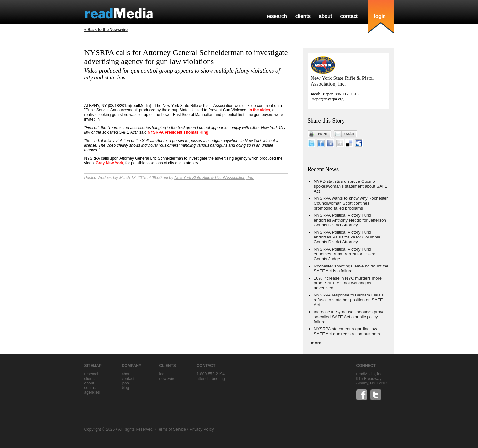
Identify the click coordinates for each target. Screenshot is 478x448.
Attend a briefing (211, 379)
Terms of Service (172, 429)
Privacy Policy (202, 429)
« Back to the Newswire (106, 30)
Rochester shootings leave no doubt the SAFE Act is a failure (351, 268)
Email (345, 134)
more (316, 343)
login (380, 16)
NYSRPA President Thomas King (178, 132)
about (325, 16)
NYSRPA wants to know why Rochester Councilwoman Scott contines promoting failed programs (351, 203)
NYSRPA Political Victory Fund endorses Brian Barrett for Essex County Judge (344, 254)
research (277, 16)
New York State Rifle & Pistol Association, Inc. (214, 178)
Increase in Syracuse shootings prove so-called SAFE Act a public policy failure (349, 317)
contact (349, 16)
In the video (259, 110)
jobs (125, 383)
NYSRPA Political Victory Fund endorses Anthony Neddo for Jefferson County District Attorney (350, 220)
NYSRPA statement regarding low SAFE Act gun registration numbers (347, 331)
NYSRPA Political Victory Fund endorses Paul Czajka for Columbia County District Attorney (347, 237)
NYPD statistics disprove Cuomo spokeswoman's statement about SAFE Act (351, 186)
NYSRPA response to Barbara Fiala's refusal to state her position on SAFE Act (349, 300)
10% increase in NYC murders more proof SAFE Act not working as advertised (348, 283)
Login (163, 374)
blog (126, 388)
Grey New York (109, 163)
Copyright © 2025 (100, 429)
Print (320, 134)
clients (303, 16)
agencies (92, 392)
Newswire (167, 379)
